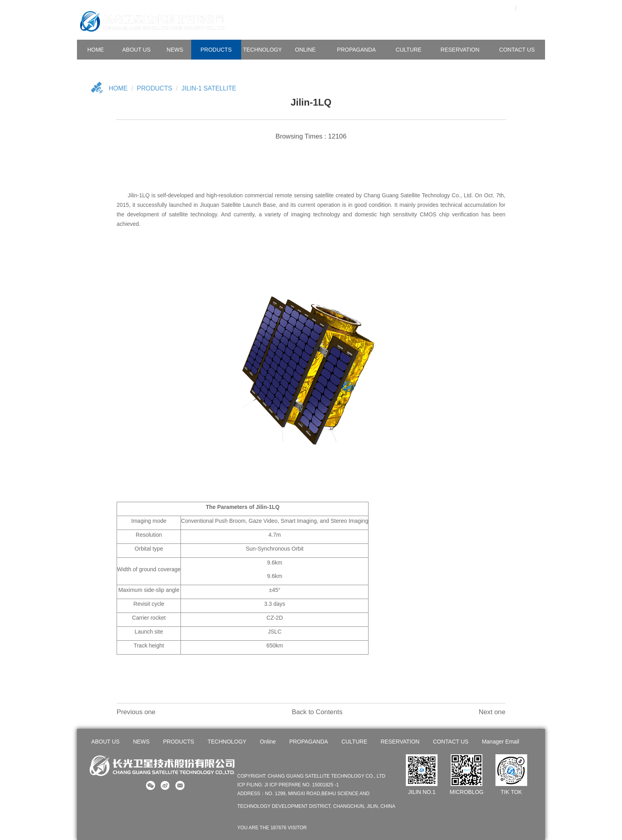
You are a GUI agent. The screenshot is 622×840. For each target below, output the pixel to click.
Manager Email (500, 742)
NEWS (175, 50)
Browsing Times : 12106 (311, 136)
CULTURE (408, 50)
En (529, 8)
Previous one (136, 712)
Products (155, 88)
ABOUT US (136, 50)
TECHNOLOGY (263, 50)
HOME (96, 50)
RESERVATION (400, 742)
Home (118, 88)
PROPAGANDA (357, 50)
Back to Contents (317, 712)
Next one (492, 712)
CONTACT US (517, 50)
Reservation (460, 50)
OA (491, 8)
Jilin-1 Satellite (210, 88)
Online (305, 50)
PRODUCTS (216, 50)
